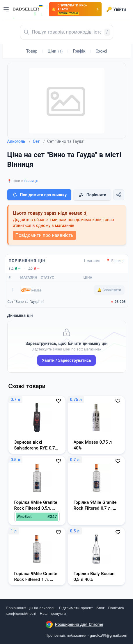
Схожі (101, 51)
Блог (100, 608)
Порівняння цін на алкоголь (31, 608)
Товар (32, 51)
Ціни (55, 51)
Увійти (116, 9)
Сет (39, 141)
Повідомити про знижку (39, 195)
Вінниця (31, 181)
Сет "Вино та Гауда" (24, 302)
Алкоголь (19, 141)
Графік (79, 51)
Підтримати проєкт (76, 608)
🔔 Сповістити (109, 290)
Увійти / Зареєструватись (66, 360)
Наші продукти (53, 613)
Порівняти (92, 195)
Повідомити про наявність (44, 235)
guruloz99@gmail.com (109, 635)
